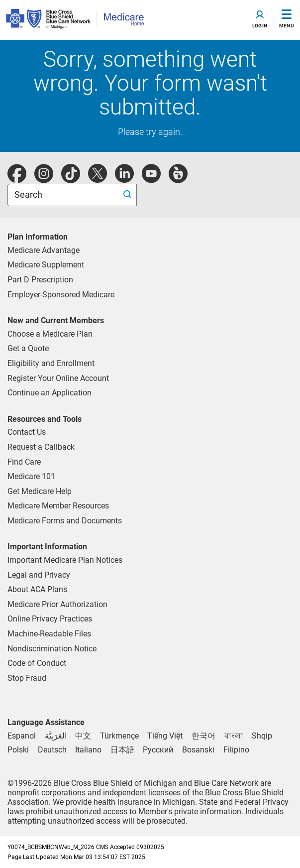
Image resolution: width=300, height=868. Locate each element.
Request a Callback (41, 447)
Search (29, 194)
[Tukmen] (119, 736)
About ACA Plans (37, 589)
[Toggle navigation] (260, 20)
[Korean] (203, 736)
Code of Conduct (37, 663)
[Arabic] (56, 736)
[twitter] (98, 179)
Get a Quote (28, 348)
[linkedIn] (124, 179)
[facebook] (17, 179)
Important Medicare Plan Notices (65, 560)
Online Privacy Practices (50, 619)
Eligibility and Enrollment (51, 363)
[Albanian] (262, 736)
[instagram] (44, 179)
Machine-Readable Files (49, 634)
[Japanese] (122, 750)
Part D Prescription (40, 280)
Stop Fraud (27, 678)
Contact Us (27, 432)
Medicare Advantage (44, 250)
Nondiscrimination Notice (52, 649)
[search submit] (129, 195)
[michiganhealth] (178, 179)
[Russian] (158, 750)
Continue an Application (50, 393)
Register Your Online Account (58, 378)
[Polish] (18, 750)
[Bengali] (234, 736)
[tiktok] (71, 179)
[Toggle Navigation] (287, 20)
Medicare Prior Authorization (57, 604)
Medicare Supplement (46, 265)
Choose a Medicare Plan (50, 334)
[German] (52, 750)
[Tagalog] (236, 750)
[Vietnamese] (165, 736)
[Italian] (88, 750)
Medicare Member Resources (58, 506)
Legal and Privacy (39, 575)
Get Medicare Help (40, 491)
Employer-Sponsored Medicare (61, 295)
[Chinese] (83, 736)
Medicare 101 (31, 476)
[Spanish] (22, 736)
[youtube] (151, 179)
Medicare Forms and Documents (65, 521)
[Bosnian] (198, 750)
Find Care (24, 462)
